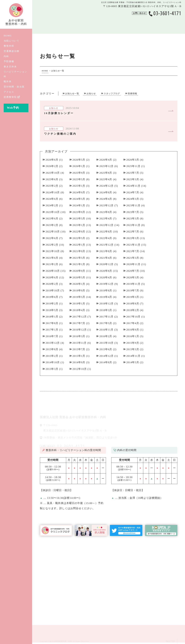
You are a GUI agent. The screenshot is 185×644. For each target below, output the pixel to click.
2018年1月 (52, 317)
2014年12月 (106, 356)
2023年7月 (133, 212)
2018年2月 (133, 310)
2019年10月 (53, 291)
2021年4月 (106, 258)
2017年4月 (133, 323)
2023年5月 (79, 219)
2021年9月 (79, 251)
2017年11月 (106, 317)
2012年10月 (80, 369)
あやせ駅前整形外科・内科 (61, 641)
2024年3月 (133, 199)
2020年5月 (79, 277)
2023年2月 (52, 225)
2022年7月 (133, 232)
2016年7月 (52, 336)
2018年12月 (106, 304)
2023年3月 (133, 219)
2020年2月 (52, 284)
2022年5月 (79, 238)
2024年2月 (52, 205)
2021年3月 (133, 258)
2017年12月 (80, 317)
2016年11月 (106, 330)
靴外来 (8, 81)
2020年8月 (106, 271)
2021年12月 (106, 245)
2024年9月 (79, 192)
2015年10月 (106, 343)
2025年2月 (52, 186)
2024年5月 (79, 199)
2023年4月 (106, 219)
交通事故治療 (12, 51)
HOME (8, 36)
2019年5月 (79, 297)
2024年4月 (106, 199)
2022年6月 (52, 238)
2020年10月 (53, 271)
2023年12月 (106, 205)
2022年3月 (133, 238)
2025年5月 (79, 179)
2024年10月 (53, 192)
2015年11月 (80, 343)
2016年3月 (79, 336)
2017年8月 (52, 323)
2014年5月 (133, 362)
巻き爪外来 (10, 67)
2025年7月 (133, 173)
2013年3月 (52, 369)
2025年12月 (106, 166)
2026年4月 (106, 160)
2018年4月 (79, 310)
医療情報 (132, 93)
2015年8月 (52, 349)
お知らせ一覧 (72, 93)
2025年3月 (133, 179)
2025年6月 (52, 179)
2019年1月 (79, 304)
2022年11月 (133, 225)
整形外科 (9, 46)
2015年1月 (79, 356)
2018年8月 (133, 304)
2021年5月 (79, 258)
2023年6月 (52, 219)
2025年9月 (79, 173)
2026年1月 (79, 166)
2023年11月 (133, 205)
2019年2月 (52, 304)
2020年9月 (79, 271)
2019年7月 (133, 291)
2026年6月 (52, 160)
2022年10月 (53, 232)
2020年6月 (52, 277)
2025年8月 (106, 173)
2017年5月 (106, 323)
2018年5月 (52, 310)
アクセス (9, 92)
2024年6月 (52, 199)
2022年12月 (106, 225)
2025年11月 (133, 166)
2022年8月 (106, 232)
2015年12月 (53, 343)
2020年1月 (79, 284)
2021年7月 (133, 251)
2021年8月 (106, 251)
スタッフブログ (112, 93)
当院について (12, 41)
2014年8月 (106, 362)
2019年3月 (133, 297)
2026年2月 (52, 166)
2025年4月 (106, 179)
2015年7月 (79, 349)
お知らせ (91, 93)
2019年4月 (106, 297)
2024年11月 (133, 186)
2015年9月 (133, 343)
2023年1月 (79, 225)
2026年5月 (79, 160)
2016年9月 (133, 330)
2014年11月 (133, 356)
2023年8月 (106, 212)
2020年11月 (133, 264)
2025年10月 (53, 173)
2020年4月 (106, 277)
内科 (6, 56)
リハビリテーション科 (15, 74)
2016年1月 (133, 336)
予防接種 (9, 61)
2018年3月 (106, 310)
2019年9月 (79, 291)
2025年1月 (79, 186)
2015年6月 (106, 349)
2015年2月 (52, 356)
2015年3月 (133, 349)
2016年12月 (80, 330)
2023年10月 (53, 212)
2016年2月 (106, 336)
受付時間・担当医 (14, 87)
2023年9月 (79, 212)
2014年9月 (79, 362)
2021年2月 (52, 264)
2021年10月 (53, 251)
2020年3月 (133, 277)
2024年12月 (106, 186)
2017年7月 (79, 323)
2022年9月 (79, 232)
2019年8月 (106, 291)
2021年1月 (79, 264)
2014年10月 (53, 362)
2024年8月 (106, 192)
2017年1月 (52, 330)
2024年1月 (79, 205)
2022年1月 (79, 245)
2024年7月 (133, 192)
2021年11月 (133, 245)
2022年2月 (52, 245)
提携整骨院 (12, 97)
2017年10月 (133, 317)
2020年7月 (133, 271)
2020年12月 (106, 264)
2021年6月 (52, 258)
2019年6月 (52, 297)
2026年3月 (133, 160)
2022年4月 (106, 238)
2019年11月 (133, 284)
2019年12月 (106, 284)
